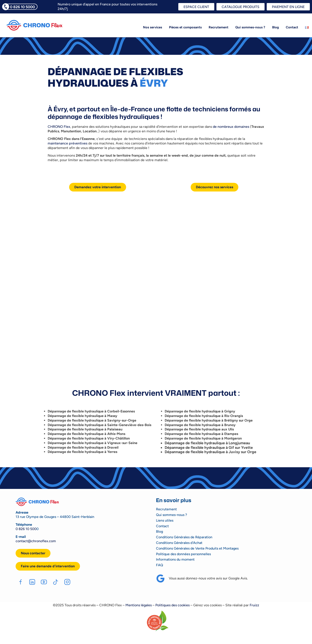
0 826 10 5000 (22, 7)
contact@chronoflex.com (36, 541)
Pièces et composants (185, 27)
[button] (48, 566)
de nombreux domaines (231, 127)
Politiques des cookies (172, 605)
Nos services (153, 27)
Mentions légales (139, 605)
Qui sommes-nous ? (250, 27)
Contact (292, 27)
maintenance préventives (67, 143)
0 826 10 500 (26, 529)
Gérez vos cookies (207, 605)
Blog (275, 27)
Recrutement (219, 27)
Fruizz (254, 605)
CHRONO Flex (59, 127)
